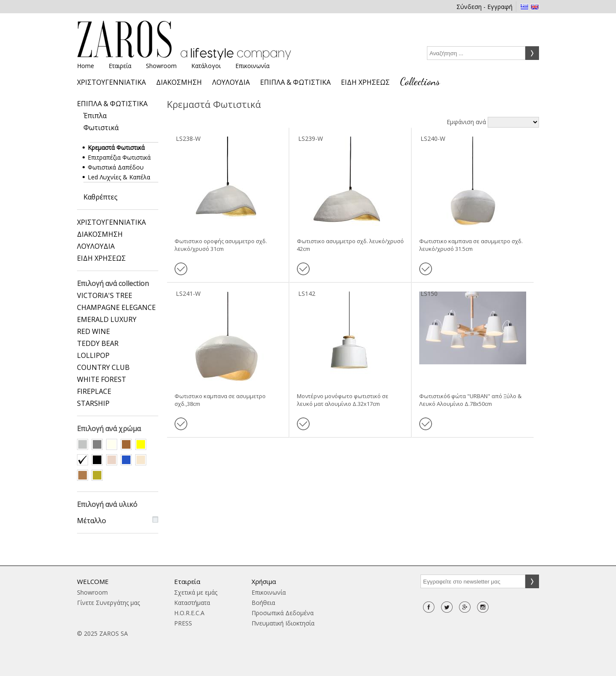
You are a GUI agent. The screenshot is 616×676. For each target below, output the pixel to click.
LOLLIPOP (93, 355)
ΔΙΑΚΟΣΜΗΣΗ (179, 82)
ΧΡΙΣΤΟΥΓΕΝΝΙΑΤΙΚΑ (111, 82)
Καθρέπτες (101, 197)
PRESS (183, 623)
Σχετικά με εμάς (196, 592)
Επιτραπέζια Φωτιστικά (120, 157)
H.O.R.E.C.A (189, 613)
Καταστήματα (192, 603)
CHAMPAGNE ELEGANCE (116, 307)
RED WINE (93, 331)
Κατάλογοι (206, 66)
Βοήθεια (263, 603)
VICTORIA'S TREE (105, 295)
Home (86, 66)
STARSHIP (93, 403)
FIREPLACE (94, 391)
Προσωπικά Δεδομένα (283, 613)
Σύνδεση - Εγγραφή (484, 7)
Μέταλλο (92, 521)
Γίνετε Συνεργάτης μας (108, 603)
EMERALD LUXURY (107, 319)
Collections (420, 82)
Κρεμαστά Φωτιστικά (117, 147)
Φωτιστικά (101, 128)
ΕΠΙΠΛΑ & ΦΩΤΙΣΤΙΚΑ (295, 82)
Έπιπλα (95, 116)
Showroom (161, 66)
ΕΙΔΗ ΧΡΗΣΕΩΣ (365, 82)
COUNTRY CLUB (103, 367)
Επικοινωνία (252, 66)
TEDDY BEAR (98, 343)
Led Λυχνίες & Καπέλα (120, 177)
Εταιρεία (120, 66)
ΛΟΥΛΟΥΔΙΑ (231, 82)
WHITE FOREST (102, 379)
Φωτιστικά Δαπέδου (117, 167)
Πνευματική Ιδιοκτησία (283, 623)
